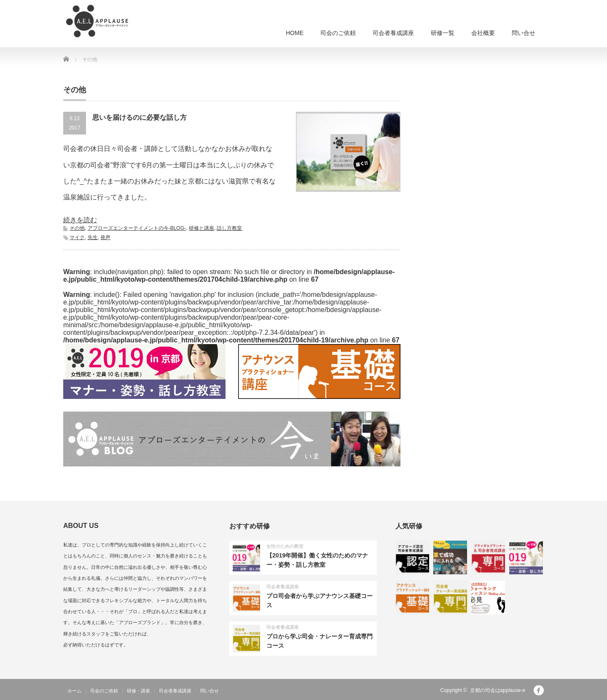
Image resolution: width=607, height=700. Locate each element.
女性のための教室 (285, 546)
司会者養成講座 (393, 33)
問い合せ (524, 33)
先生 (93, 237)
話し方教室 (229, 228)
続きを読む (80, 220)
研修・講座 (138, 691)
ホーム (74, 691)
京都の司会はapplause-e (498, 690)
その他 (77, 228)
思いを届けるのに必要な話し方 (140, 117)
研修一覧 (443, 33)
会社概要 (483, 33)
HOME (295, 33)
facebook (539, 690)
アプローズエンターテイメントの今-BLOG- (137, 228)
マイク (77, 237)
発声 (105, 237)
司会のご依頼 (338, 33)
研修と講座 (201, 228)
